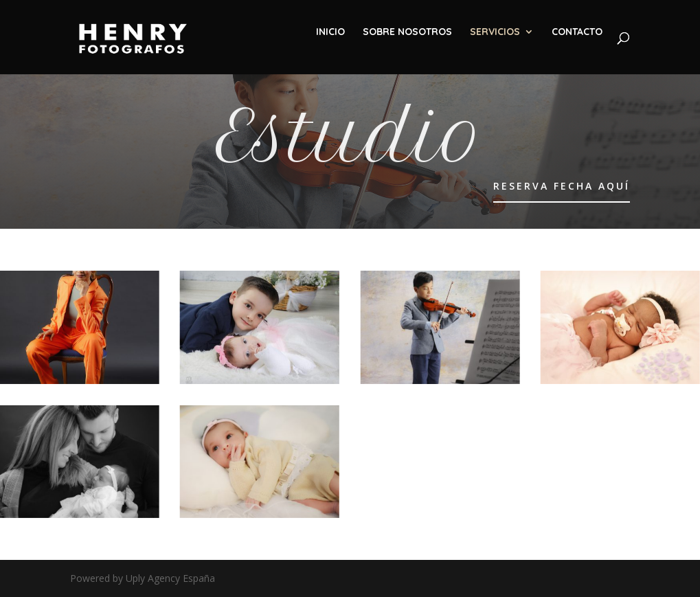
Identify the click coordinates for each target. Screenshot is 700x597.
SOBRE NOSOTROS (407, 32)
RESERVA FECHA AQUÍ (562, 186)
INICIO (330, 32)
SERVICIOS (495, 32)
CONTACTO (577, 32)
